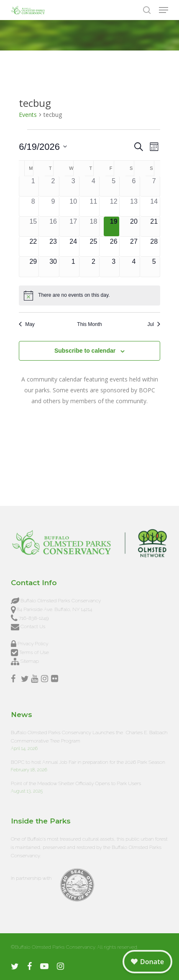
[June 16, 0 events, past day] (53, 226)
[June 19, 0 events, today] (114, 226)
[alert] (89, 296)
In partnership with (31, 878)
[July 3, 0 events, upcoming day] (114, 266)
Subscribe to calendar (85, 351)
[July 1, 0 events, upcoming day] (73, 266)
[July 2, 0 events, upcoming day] (93, 266)
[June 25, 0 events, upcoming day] (93, 246)
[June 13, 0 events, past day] (134, 206)
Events (28, 115)
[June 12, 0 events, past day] (114, 206)
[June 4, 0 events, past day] (93, 186)
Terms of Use (34, 652)
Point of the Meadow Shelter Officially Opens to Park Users (76, 783)
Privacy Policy (33, 644)
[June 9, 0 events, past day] (53, 206)
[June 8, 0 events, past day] (33, 206)
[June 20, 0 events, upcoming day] (134, 226)
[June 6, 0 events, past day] (134, 186)
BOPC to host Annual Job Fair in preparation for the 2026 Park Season (88, 762)
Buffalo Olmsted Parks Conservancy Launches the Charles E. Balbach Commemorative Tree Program (89, 737)
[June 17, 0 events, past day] (73, 226)
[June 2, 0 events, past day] (53, 186)
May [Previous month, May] (27, 324)
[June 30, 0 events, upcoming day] (53, 266)
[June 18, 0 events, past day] (93, 226)
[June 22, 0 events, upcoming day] (33, 246)
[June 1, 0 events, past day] (33, 186)
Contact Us (33, 626)
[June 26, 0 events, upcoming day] (114, 246)
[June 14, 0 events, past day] (154, 206)
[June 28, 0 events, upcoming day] (154, 246)
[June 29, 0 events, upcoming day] (33, 266)
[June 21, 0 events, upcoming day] (154, 226)
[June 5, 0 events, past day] (114, 186)
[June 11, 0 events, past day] (93, 206)
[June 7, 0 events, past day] (154, 186)
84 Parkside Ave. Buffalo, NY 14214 (55, 609)
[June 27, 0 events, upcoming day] (134, 246)
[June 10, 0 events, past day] (73, 206)
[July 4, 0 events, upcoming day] (134, 266)
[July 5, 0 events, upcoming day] (154, 266)
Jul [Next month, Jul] (153, 324)
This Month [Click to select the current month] (89, 324)
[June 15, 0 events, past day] (33, 226)
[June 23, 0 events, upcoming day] (53, 246)
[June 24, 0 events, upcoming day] (73, 246)
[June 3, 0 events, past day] (73, 186)
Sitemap (30, 661)
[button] (164, 10)
